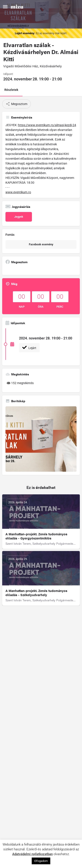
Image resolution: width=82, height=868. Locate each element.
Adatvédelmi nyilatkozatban (32, 854)
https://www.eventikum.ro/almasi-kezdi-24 (47, 125)
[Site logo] (17, 6)
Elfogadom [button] (41, 861)
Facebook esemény (41, 244)
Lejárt (29, 348)
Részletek (11, 90)
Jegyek (19, 217)
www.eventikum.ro (18, 192)
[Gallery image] (41, 439)
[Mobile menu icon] (5, 7)
